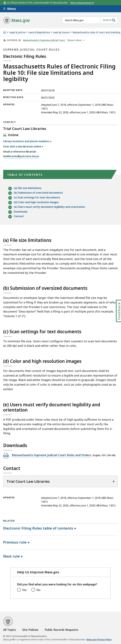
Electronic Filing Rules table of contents (38, 528)
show (75, 40)
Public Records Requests (61, 630)
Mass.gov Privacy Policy (99, 640)
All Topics (10, 630)
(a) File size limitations (28, 188)
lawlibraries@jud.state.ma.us (21, 156)
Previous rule (15, 542)
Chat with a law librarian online (22, 146)
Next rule (12, 556)
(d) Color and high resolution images (36, 202)
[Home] (5, 32)
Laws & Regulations (39, 32)
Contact (19, 216)
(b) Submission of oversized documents (38, 193)
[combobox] (90, 20)
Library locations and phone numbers (26, 141)
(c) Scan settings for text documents (37, 198)
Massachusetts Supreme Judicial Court (44, 40)
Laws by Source (61, 32)
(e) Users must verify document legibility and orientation (49, 207)
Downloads (21, 212)
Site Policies (30, 630)
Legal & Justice (17, 32)
